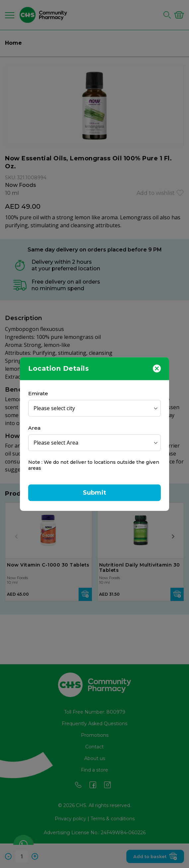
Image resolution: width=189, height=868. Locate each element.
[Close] (157, 368)
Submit (94, 493)
